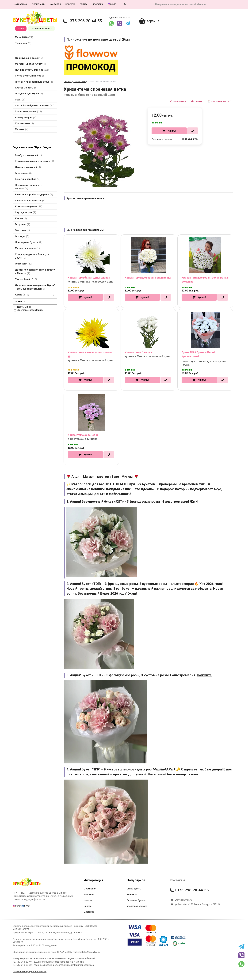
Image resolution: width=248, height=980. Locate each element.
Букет (26, 906)
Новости (70, 4)
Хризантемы (80, 82)
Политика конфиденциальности (30, 972)
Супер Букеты (134, 889)
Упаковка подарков (137, 906)
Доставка (98, 4)
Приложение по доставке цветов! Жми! (98, 39)
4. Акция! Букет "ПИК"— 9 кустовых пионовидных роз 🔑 (124, 769)
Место (21, 302)
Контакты (55, 4)
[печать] (197, 101)
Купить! (172, 131)
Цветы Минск (23, 307)
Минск (21, 29)
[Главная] (27, 886)
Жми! (194, 501)
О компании (38, 4)
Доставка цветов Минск (29, 310)
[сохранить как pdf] (219, 101)
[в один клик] (193, 131)
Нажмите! (205, 675)
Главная (68, 82)
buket (112, 4)
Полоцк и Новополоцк (41, 29)
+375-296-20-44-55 (82, 21)
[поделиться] (178, 101)
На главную (20, 4)
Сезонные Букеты (136, 900)
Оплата (84, 4)
